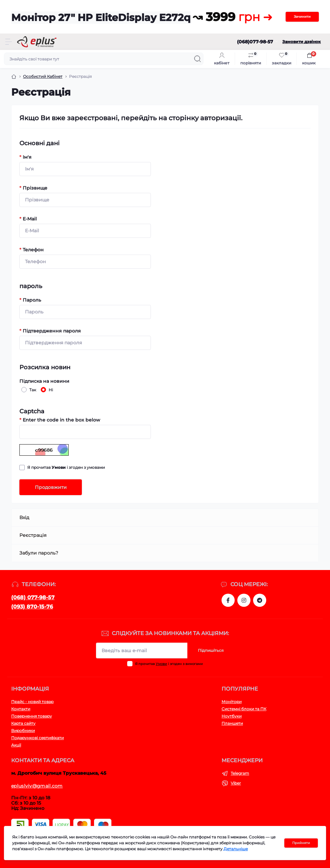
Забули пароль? (39, 553)
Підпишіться (211, 650)
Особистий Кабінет (43, 76)
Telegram (240, 773)
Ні (50, 390)
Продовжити (51, 487)
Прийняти (301, 843)
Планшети (232, 723)
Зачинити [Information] (302, 17)
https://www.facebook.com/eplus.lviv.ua (228, 600)
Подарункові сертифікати (37, 738)
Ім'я (25, 157)
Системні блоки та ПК (244, 709)
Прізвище (33, 188)
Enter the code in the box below (60, 420)
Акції (16, 745)
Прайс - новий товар (32, 702)
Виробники (23, 731)
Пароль (30, 300)
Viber (236, 783)
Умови (161, 664)
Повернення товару (32, 716)
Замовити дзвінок (302, 42)
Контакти (21, 709)
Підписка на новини (44, 381)
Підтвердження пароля (50, 331)
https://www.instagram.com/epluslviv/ (244, 600)
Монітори (232, 702)
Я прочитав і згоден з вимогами (169, 664)
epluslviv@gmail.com (37, 786)
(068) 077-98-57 (33, 597)
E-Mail (28, 219)
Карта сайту (23, 723)
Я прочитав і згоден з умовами (66, 467)
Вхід (24, 517)
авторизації (221, 118)
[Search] (198, 59)
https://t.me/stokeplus (260, 600)
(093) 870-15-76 (32, 607)
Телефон (32, 250)
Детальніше (236, 849)
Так (32, 390)
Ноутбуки (232, 716)
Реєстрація (33, 535)
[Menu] (9, 42)
